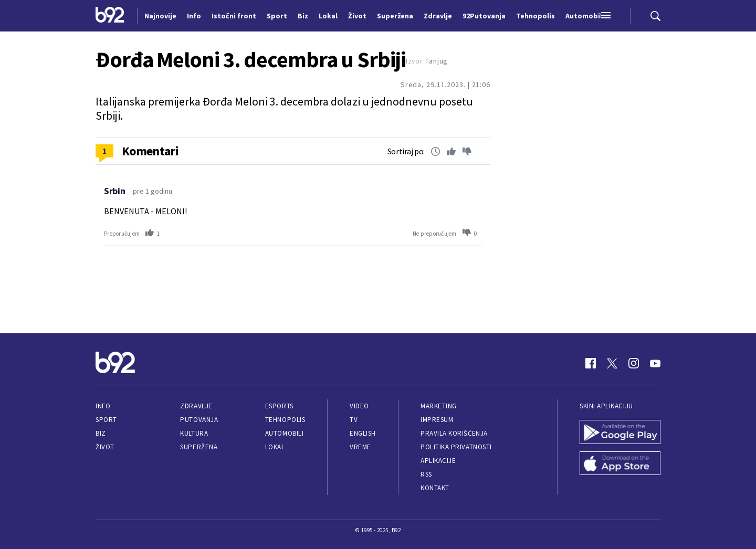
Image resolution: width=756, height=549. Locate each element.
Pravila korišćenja (454, 433)
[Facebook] (591, 363)
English (363, 433)
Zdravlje (196, 406)
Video (359, 406)
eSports (279, 406)
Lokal (275, 447)
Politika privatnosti (456, 447)
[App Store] (620, 464)
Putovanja (199, 420)
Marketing (439, 406)
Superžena (199, 447)
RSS (426, 474)
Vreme (360, 447)
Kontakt (435, 488)
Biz (101, 433)
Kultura (194, 433)
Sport (106, 420)
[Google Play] (620, 433)
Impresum (437, 420)
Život (105, 447)
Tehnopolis (285, 420)
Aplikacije (438, 461)
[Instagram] (634, 363)
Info (103, 406)
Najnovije (160, 16)
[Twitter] (612, 363)
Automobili (284, 433)
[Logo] (110, 16)
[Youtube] (655, 363)
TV (354, 420)
